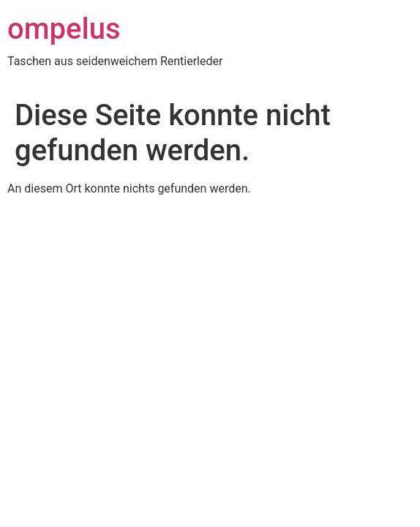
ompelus (64, 29)
